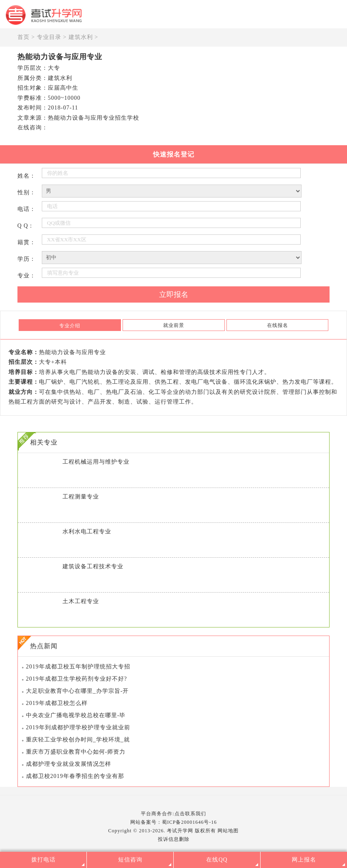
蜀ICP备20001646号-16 (190, 822)
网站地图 (228, 831)
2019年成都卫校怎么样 (57, 703)
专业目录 (49, 37)
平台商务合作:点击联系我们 (173, 814)
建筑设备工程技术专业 (93, 566)
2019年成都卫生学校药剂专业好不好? (77, 679)
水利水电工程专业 (87, 532)
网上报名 (304, 860)
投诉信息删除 (174, 839)
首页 (24, 37)
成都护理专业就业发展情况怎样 (69, 764)
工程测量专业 (81, 497)
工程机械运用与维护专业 (96, 462)
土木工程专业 (81, 601)
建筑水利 (81, 37)
